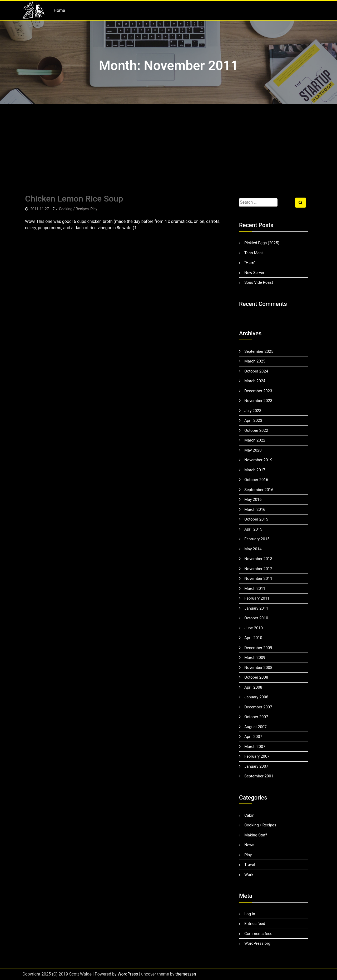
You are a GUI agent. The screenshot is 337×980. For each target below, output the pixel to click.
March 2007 (255, 747)
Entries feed (255, 924)
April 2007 (253, 737)
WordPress (128, 974)
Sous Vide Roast (259, 282)
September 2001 (259, 776)
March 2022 (255, 440)
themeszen (186, 974)
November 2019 (258, 460)
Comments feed (258, 934)
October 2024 (256, 371)
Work (249, 875)
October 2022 (256, 430)
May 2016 (253, 499)
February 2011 (257, 598)
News (249, 845)
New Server (254, 273)
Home (59, 10)
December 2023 (258, 391)
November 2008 (258, 668)
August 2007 (256, 727)
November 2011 (258, 579)
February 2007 (257, 756)
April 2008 (253, 687)
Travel (250, 865)
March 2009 (255, 658)
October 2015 (256, 519)
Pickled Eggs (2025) (262, 243)
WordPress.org (257, 943)
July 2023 (253, 411)
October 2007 (256, 717)
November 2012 (258, 569)
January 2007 (256, 766)
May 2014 (253, 549)
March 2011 (255, 589)
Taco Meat (254, 253)
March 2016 (255, 509)
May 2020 (253, 450)
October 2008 (256, 677)
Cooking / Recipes (74, 209)
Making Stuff (256, 835)
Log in (250, 914)
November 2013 (258, 559)
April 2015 (253, 529)
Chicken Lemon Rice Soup (74, 199)
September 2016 (259, 490)
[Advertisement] (168, 144)
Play (94, 209)
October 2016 (256, 480)
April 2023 (253, 420)
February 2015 (257, 539)
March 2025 (255, 361)
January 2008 (256, 697)
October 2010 (256, 618)
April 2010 (253, 638)
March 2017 (255, 470)
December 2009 (258, 648)
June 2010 (254, 628)
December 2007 (258, 707)
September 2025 (259, 351)
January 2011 (256, 608)
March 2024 (255, 381)
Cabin (249, 815)
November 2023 (258, 401)
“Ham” (250, 263)
